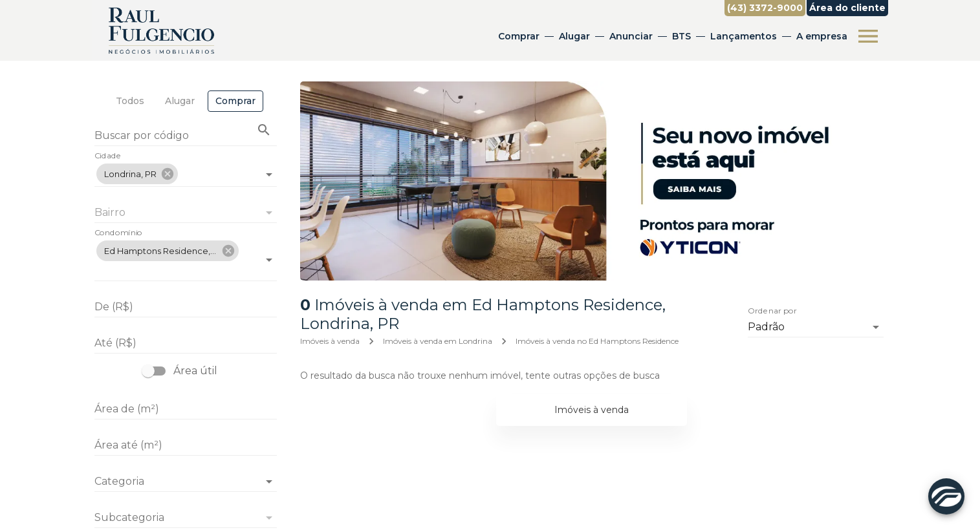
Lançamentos (744, 36)
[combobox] (186, 169)
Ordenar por (772, 312)
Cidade (108, 156)
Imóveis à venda (330, 341)
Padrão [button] (766, 327)
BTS (681, 36)
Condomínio (118, 233)
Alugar (574, 36)
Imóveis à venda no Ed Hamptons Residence (597, 341)
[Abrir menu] (868, 36)
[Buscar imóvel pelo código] (264, 130)
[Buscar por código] (186, 137)
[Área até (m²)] (186, 445)
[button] (137, 174)
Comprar (519, 36)
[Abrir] (269, 175)
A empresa (822, 36)
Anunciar (631, 36)
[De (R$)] (186, 307)
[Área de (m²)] (186, 409)
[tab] (130, 101)
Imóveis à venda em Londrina (438, 341)
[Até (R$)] (186, 343)
